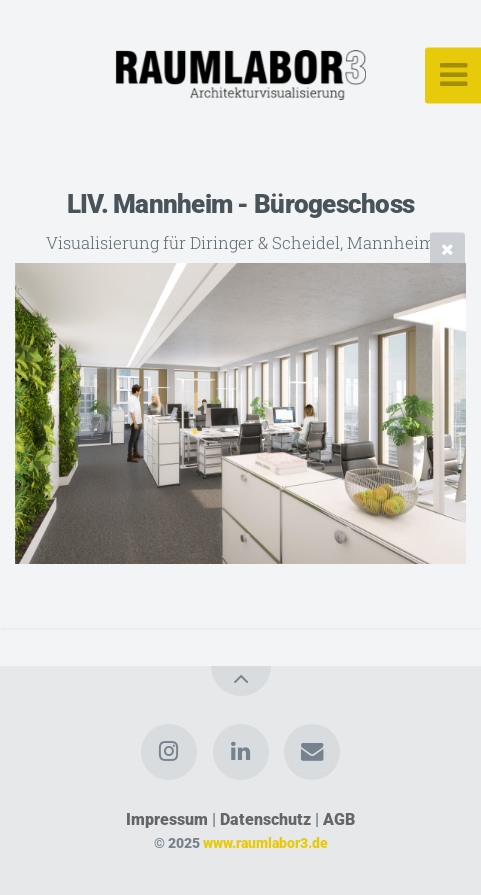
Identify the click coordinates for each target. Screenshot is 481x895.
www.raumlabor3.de (265, 843)
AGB (339, 819)
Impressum (167, 819)
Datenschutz (265, 819)
